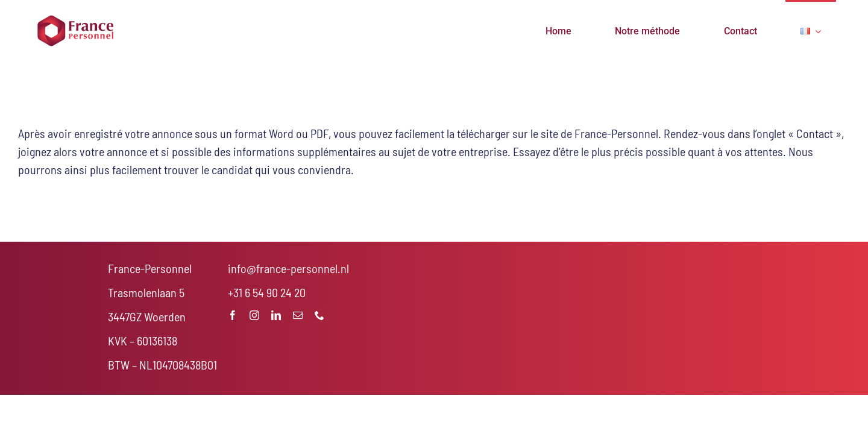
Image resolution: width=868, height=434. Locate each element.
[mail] (298, 315)
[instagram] (254, 315)
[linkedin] (276, 315)
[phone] (319, 315)
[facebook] (233, 315)
